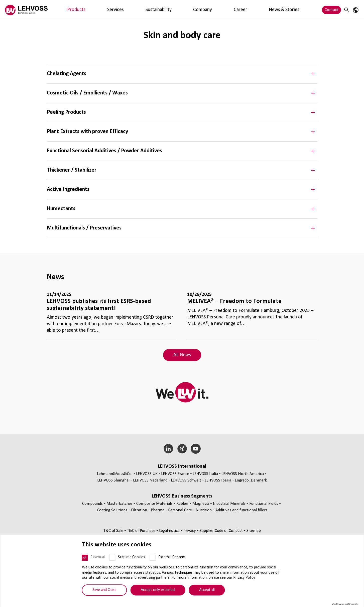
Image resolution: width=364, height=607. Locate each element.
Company (136, 10)
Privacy (190, 531)
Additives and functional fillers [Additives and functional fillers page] (241, 510)
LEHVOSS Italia (205, 474)
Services (87, 10)
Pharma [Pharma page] (158, 510)
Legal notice (170, 531)
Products (67, 10)
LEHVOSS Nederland (150, 480)
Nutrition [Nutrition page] (204, 510)
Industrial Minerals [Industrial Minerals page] (230, 504)
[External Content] (153, 558)
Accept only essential (158, 590)
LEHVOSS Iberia (218, 480)
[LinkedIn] (168, 449)
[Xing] (182, 449)
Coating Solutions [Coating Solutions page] (113, 510)
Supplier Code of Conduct (222, 531)
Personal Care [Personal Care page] (180, 510)
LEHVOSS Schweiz (186, 480)
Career (156, 10)
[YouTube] (196, 449)
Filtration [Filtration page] (140, 510)
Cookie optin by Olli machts (345, 604)
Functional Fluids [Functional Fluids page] (264, 504)
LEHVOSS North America (243, 474)
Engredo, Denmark (251, 480)
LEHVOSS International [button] (182, 466)
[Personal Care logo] (26, 10)
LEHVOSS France (175, 474)
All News (182, 355)
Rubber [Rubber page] (183, 504)
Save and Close (104, 590)
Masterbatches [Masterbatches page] (120, 504)
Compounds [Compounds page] (93, 504)
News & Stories (180, 10)
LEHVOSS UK (147, 474)
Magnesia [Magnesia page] (201, 504)
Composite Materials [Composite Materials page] (155, 504)
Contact (331, 10)
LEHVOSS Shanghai (113, 480)
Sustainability (111, 10)
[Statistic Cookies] (112, 558)
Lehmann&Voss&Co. (115, 474)
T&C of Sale (114, 531)
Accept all (207, 590)
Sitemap (254, 531)
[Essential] (85, 558)
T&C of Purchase (142, 531)
